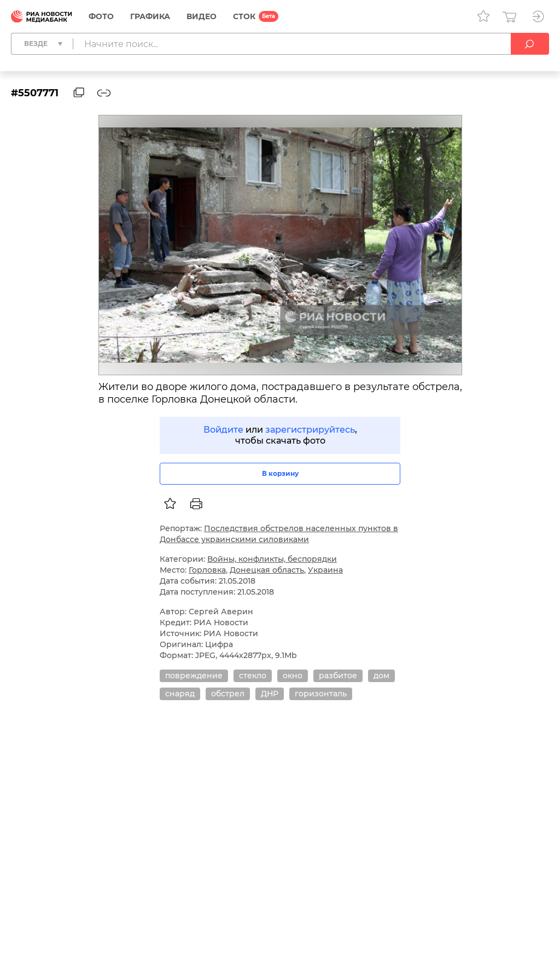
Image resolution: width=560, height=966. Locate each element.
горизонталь (321, 694)
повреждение (194, 676)
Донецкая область (267, 570)
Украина (325, 570)
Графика (150, 16)
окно (293, 676)
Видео (202, 16)
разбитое (338, 676)
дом (381, 676)
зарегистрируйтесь (310, 430)
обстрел (228, 694)
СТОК (244, 16)
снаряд (180, 694)
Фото (101, 16)
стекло (253, 676)
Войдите (223, 430)
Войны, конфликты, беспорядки (272, 559)
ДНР (270, 694)
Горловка (207, 570)
